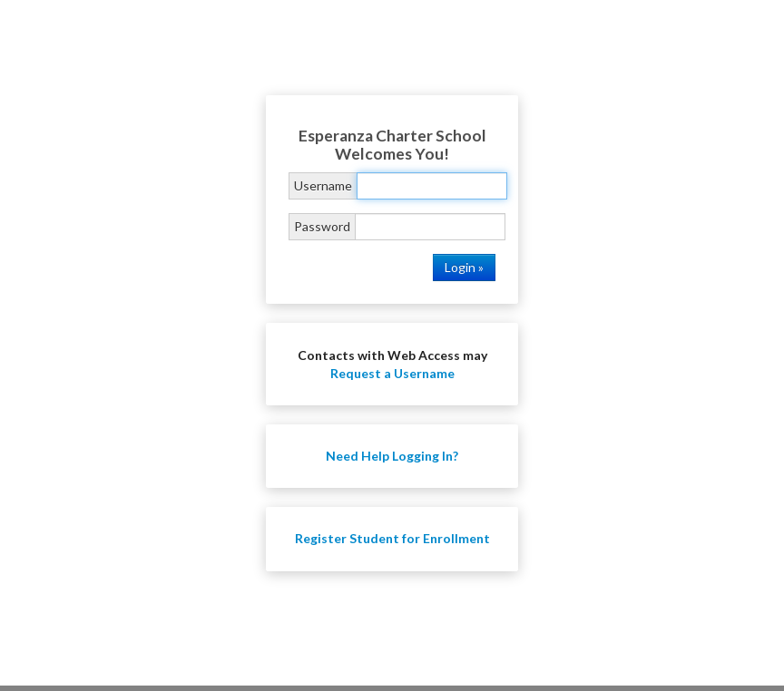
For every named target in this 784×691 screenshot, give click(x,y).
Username (323, 185)
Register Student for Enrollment (392, 538)
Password (322, 226)
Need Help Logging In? (392, 456)
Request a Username (392, 373)
